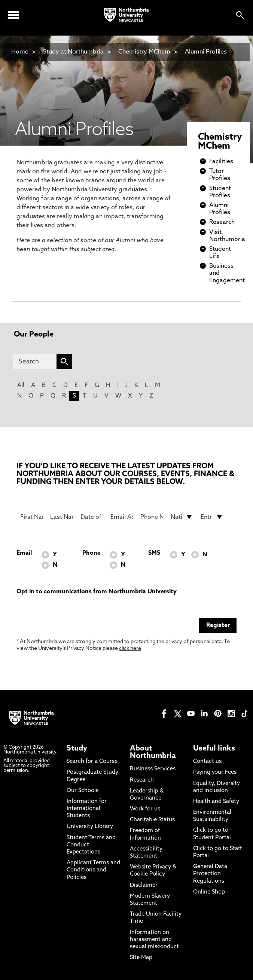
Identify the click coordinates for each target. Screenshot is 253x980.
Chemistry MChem (144, 52)
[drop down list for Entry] (212, 517)
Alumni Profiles (206, 52)
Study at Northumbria (73, 52)
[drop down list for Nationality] (182, 517)
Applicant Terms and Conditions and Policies (93, 870)
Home (20, 52)
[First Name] (31, 517)
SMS (154, 553)
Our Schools (83, 791)
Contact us (207, 762)
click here (130, 649)
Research (222, 222)
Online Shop (209, 892)
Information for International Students (87, 809)
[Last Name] (61, 517)
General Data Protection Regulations (210, 874)
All (21, 386)
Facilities (221, 162)
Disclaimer (144, 885)
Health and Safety (216, 802)
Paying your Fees (215, 772)
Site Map (141, 958)
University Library (90, 827)
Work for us (145, 809)
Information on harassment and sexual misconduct (154, 940)
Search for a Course (92, 762)
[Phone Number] (152, 517)
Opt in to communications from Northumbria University (97, 592)
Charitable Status (152, 820)
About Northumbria (153, 752)
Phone (92, 553)
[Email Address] (122, 517)
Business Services (153, 769)
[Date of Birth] (92, 517)
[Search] (35, 362)
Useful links (214, 749)
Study (77, 749)
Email (24, 553)
